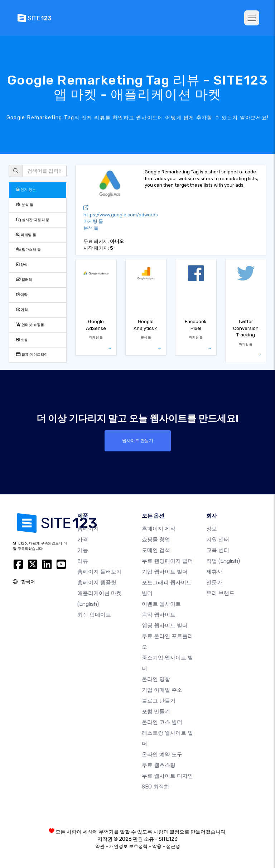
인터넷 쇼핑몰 (30, 325)
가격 (22, 310)
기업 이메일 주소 (162, 690)
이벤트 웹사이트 (161, 604)
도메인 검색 (156, 550)
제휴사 (214, 572)
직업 (223, 561)
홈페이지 (88, 529)
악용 (157, 846)
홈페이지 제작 (159, 529)
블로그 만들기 (159, 701)
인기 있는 (26, 190)
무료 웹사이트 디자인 (167, 776)
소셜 (22, 340)
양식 (22, 265)
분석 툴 (25, 205)
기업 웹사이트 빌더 (165, 572)
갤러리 (24, 280)
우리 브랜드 (220, 593)
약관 (100, 846)
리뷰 (83, 561)
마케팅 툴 (26, 235)
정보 (212, 529)
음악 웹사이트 (159, 615)
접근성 (173, 846)
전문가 (214, 582)
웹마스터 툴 (28, 250)
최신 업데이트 (94, 615)
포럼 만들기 (156, 711)
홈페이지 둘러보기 (100, 572)
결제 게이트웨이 (32, 354)
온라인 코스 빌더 (162, 722)
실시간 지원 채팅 (33, 220)
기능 (83, 550)
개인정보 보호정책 (128, 846)
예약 (22, 295)
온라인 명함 (156, 679)
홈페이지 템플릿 (97, 582)
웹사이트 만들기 (138, 441)
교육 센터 (218, 550)
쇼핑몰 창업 (156, 539)
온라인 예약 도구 (162, 754)
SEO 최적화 (156, 787)
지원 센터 (218, 539)
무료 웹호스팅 (159, 765)
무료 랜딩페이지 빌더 (167, 561)
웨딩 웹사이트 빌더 (165, 625)
